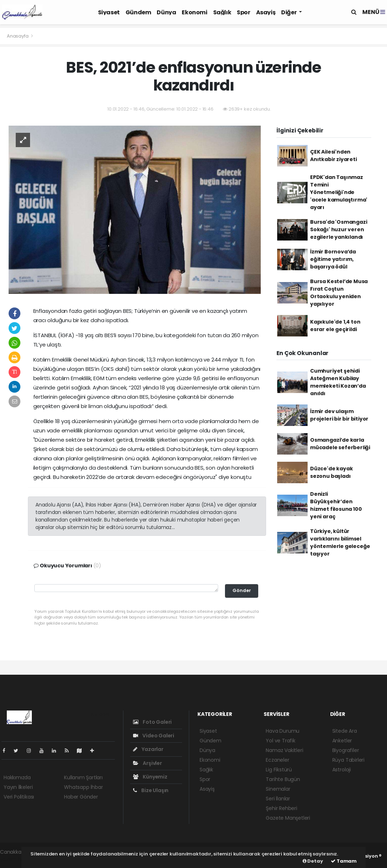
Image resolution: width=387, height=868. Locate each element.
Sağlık (222, 12)
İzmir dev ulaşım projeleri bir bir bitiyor (339, 415)
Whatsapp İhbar (83, 787)
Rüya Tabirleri (348, 760)
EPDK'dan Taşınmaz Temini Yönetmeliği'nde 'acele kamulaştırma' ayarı (339, 192)
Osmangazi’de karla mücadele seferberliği (340, 444)
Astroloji (342, 770)
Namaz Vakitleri (284, 750)
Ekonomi (194, 12)
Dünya (166, 12)
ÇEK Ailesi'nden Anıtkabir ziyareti (334, 156)
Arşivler (148, 763)
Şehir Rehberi (281, 808)
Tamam (344, 861)
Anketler (342, 741)
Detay (313, 861)
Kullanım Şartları (83, 777)
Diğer (289, 12)
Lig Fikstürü (279, 770)
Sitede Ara (345, 731)
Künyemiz (150, 777)
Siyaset (109, 12)
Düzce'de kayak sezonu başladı (331, 472)
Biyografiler (346, 750)
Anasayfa (18, 36)
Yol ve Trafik (281, 741)
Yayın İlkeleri (18, 787)
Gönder (242, 590)
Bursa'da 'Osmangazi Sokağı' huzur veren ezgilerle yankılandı (339, 229)
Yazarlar (148, 749)
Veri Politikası (19, 797)
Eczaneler (277, 760)
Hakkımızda (17, 777)
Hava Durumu (283, 731)
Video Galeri (154, 736)
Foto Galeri (153, 722)
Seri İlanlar (278, 799)
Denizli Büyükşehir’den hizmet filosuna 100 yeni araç (336, 505)
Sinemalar (278, 789)
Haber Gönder (81, 797)
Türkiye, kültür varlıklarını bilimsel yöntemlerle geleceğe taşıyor (340, 542)
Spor (243, 12)
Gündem (138, 12)
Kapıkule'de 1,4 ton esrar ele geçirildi (335, 326)
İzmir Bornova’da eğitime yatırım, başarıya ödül (333, 259)
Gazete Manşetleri (288, 818)
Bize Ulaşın (151, 790)
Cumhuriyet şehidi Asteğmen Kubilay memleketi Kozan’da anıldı (338, 382)
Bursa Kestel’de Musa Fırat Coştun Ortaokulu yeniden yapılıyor (339, 293)
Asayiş (266, 12)
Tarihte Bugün (283, 779)
